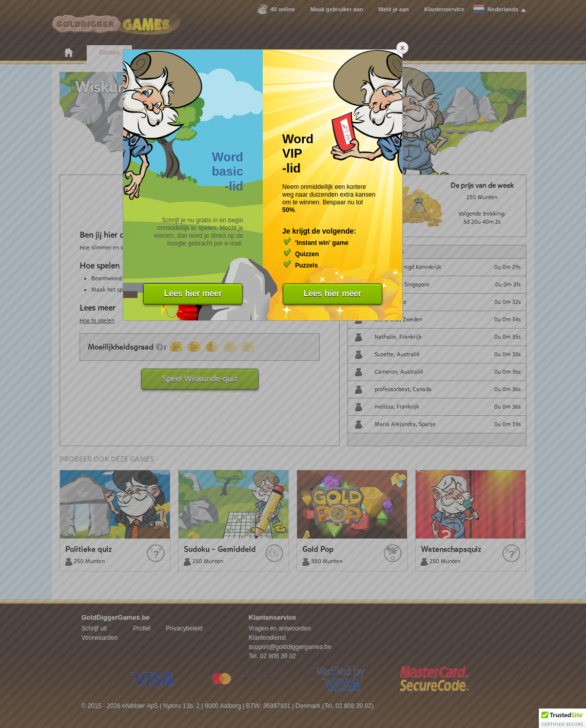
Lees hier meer (193, 293)
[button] (562, 718)
